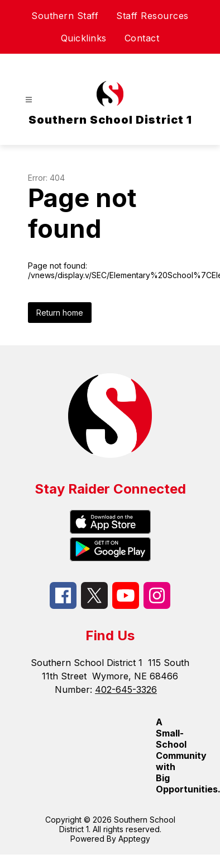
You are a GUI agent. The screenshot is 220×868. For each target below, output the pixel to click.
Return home (60, 313)
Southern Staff (65, 16)
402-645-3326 (126, 689)
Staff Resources (152, 16)
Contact (142, 38)
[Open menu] (29, 100)
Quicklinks (84, 38)
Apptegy (134, 839)
